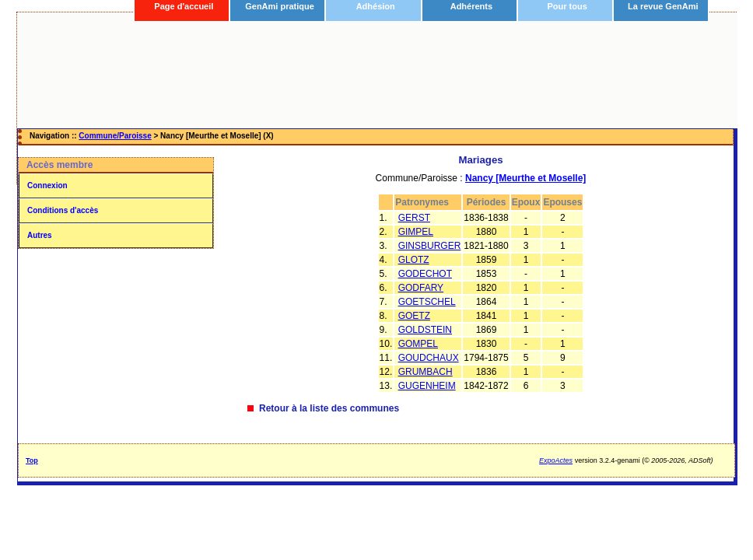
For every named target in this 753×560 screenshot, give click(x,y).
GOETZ (414, 316)
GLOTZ (414, 260)
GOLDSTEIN (425, 330)
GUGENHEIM (427, 386)
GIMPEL (416, 232)
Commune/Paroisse (115, 136)
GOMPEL (418, 344)
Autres (40, 235)
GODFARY (421, 288)
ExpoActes (556, 460)
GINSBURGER (430, 246)
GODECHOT (425, 274)
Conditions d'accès (63, 210)
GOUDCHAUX (429, 358)
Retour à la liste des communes (329, 408)
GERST (414, 218)
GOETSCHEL (427, 302)
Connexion (47, 185)
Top (32, 460)
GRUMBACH (426, 372)
